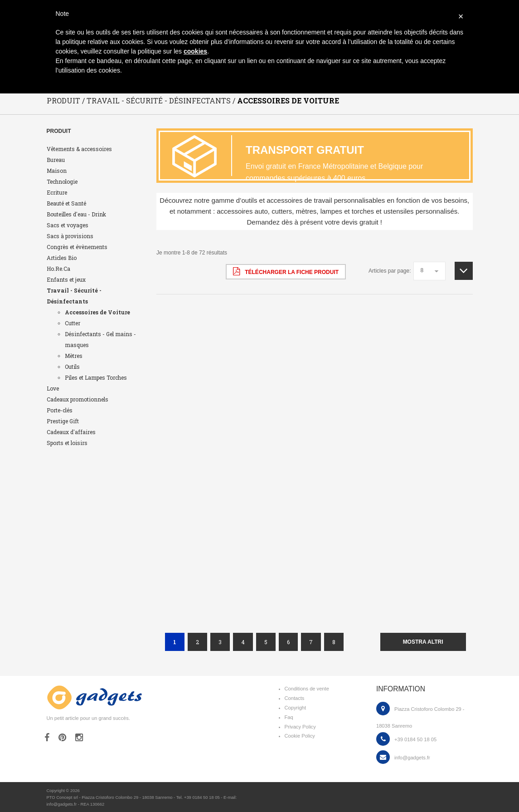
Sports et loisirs (67, 443)
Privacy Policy (300, 727)
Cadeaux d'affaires (71, 432)
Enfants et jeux (66, 279)
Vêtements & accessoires (79, 149)
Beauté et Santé (66, 203)
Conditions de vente (307, 689)
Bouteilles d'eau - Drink (76, 214)
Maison (57, 171)
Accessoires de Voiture (97, 312)
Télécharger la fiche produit (286, 271)
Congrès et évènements (77, 247)
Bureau (56, 160)
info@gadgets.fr (412, 758)
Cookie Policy (300, 736)
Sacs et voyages (68, 225)
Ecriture (57, 192)
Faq (289, 717)
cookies (195, 51)
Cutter (73, 323)
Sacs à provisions (70, 236)
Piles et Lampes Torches (96, 377)
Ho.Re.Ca (58, 269)
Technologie (62, 181)
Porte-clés (60, 410)
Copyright (296, 708)
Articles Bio (62, 258)
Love (53, 388)
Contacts (295, 698)
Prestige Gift (63, 421)
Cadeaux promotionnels (78, 399)
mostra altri (423, 642)
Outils (72, 367)
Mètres (74, 356)
